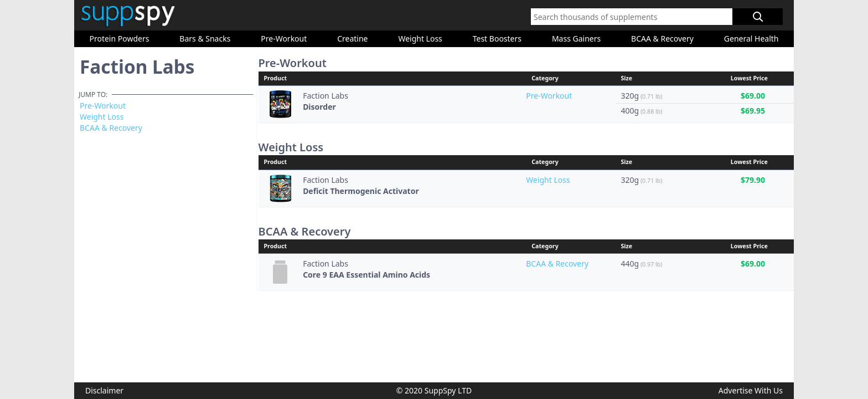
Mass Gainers (576, 39)
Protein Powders (119, 39)
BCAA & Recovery (662, 39)
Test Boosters (497, 39)
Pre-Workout (284, 39)
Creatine (352, 39)
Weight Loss (420, 39)
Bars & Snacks (205, 39)
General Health (751, 39)
